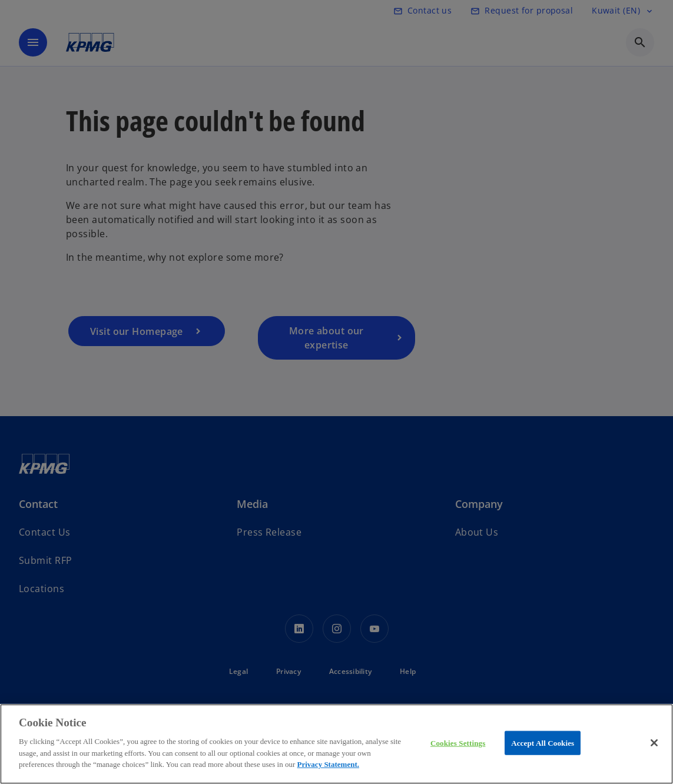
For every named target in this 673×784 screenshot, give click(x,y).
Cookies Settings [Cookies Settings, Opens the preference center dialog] (458, 743)
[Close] (654, 743)
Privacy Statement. (328, 764)
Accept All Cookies (543, 743)
